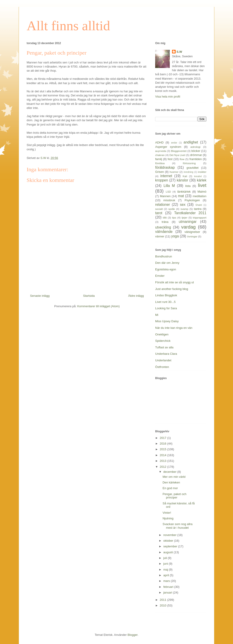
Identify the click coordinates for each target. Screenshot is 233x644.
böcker (196, 151)
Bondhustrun (164, 256)
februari (169, 587)
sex (183, 205)
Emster (160, 276)
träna (165, 222)
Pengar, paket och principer (174, 496)
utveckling (163, 227)
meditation (200, 196)
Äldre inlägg (136, 296)
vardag (188, 227)
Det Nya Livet (177, 155)
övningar (192, 236)
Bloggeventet (179, 151)
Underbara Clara (166, 354)
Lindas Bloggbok (166, 295)
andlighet (191, 142)
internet (166, 176)
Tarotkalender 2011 (190, 213)
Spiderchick (163, 341)
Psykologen (192, 200)
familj (159, 159)
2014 (163, 455)
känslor (182, 180)
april (167, 575)
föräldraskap (165, 167)
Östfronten (162, 367)
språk (172, 209)
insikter (202, 172)
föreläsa (160, 163)
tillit (165, 218)
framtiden (196, 159)
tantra (198, 209)
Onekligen (162, 334)
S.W (179, 52)
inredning (189, 172)
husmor (174, 172)
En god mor (170, 488)
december (170, 472)
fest (170, 159)
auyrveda (161, 151)
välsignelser (192, 232)
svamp (184, 209)
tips (174, 218)
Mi (157, 315)
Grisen (160, 172)
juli (166, 558)
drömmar (196, 155)
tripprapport (200, 218)
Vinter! (167, 513)
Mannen (165, 196)
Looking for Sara (166, 308)
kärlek (202, 180)
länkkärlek (184, 192)
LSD (168, 192)
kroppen (162, 180)
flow (182, 159)
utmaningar (188, 222)
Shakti (199, 205)
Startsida (89, 296)
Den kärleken (171, 482)
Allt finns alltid (68, 26)
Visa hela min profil (168, 97)
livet (202, 185)
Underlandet (163, 360)
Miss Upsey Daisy (167, 321)
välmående (164, 232)
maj (166, 570)
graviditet (193, 168)
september (171, 546)
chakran (160, 155)
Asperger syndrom (168, 147)
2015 (163, 449)
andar (174, 143)
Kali (185, 176)
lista (188, 186)
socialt (159, 209)
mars (167, 581)
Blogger (132, 635)
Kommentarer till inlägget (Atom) (98, 306)
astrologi (195, 147)
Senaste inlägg (40, 296)
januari (168, 592)
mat (181, 196)
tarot (159, 213)
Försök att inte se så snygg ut (175, 282)
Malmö (202, 192)
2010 (163, 605)
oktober (169, 541)
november (170, 535)
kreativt (198, 176)
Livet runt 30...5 (165, 302)
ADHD (159, 142)
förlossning (189, 163)
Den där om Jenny (167, 263)
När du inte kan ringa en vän (174, 328)
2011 (163, 600)
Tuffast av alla (164, 347)
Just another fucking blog (172, 289)
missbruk (169, 200)
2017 (163, 438)
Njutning (168, 518)
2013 (163, 461)
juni (166, 564)
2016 (163, 444)
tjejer (184, 218)
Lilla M (169, 186)
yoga (175, 236)
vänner (160, 236)
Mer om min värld (174, 477)
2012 (163, 467)
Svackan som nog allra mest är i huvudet (177, 526)
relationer (163, 205)
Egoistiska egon (166, 269)
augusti (169, 552)
